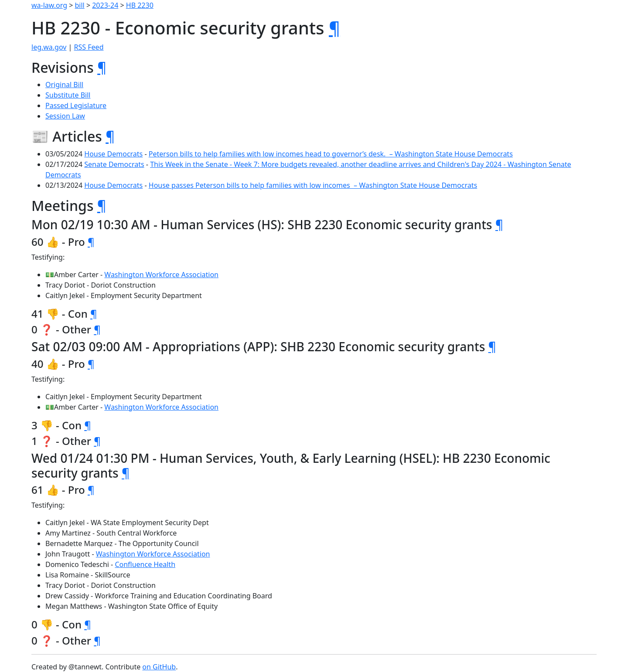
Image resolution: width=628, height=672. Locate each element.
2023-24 (105, 5)
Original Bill (64, 85)
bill (80, 5)
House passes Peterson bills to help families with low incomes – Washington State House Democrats (313, 185)
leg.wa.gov (49, 47)
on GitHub (159, 667)
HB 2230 (140, 5)
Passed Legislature (76, 105)
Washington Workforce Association (161, 275)
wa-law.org (49, 5)
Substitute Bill (68, 95)
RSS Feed (89, 47)
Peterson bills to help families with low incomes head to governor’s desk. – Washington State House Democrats (331, 154)
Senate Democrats (114, 164)
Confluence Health (145, 564)
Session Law (65, 116)
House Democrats (113, 154)
